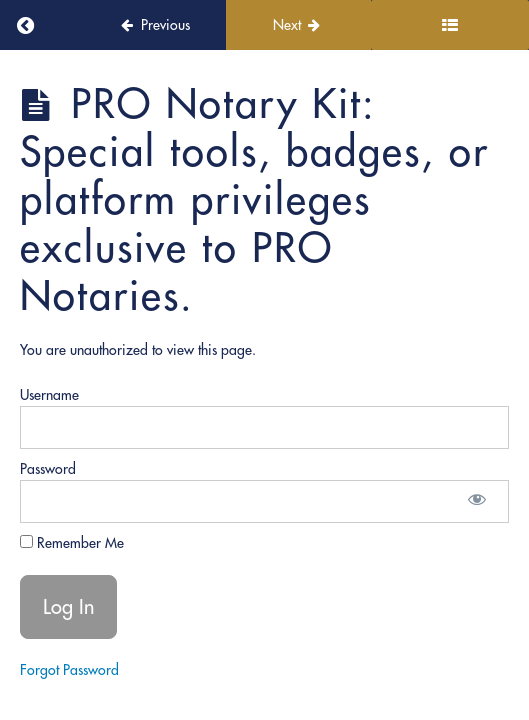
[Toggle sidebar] (450, 25)
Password (48, 469)
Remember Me (72, 543)
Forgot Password (69, 670)
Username (49, 395)
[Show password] (477, 501)
